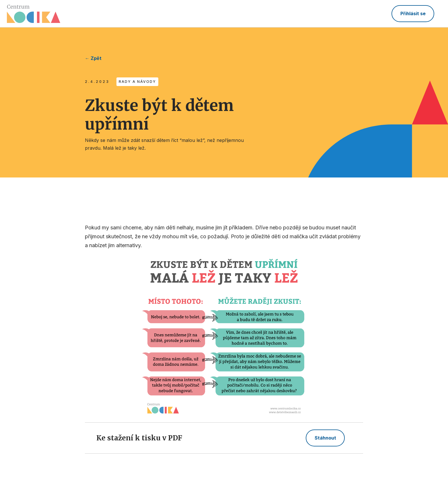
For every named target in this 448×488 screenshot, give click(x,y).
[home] (34, 14)
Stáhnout (325, 438)
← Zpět (93, 58)
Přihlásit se (413, 13)
